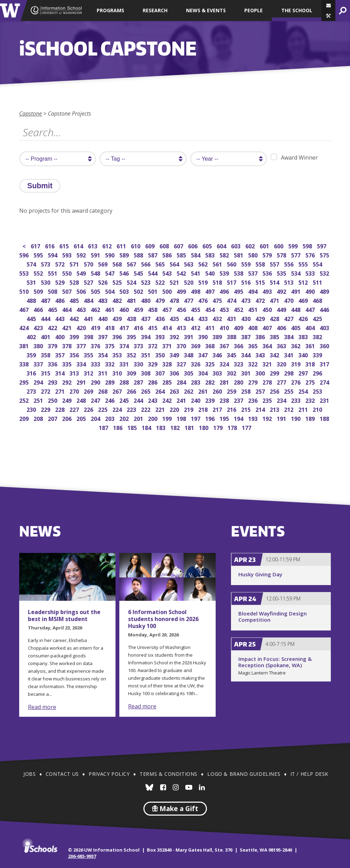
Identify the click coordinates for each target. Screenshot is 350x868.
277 (282, 382)
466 (39, 309)
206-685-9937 (82, 856)
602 (251, 245)
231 (325, 400)
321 (268, 363)
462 (96, 309)
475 (218, 300)
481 (132, 300)
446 (325, 309)
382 (318, 336)
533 (311, 273)
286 (153, 382)
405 (296, 327)
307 (161, 373)
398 (89, 336)
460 (125, 309)
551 (53, 273)
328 (168, 363)
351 (146, 354)
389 (218, 336)
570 (89, 264)
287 (139, 382)
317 (325, 363)
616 (50, 245)
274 (325, 382)
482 (118, 300)
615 (65, 245)
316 (32, 373)
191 (282, 418)
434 (189, 318)
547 (110, 273)
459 (139, 309)
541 (196, 273)
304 (204, 373)
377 (82, 345)
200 (153, 418)
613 (93, 245)
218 (204, 409)
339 (318, 354)
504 (110, 291)
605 (208, 245)
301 (247, 373)
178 (233, 427)
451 (254, 309)
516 (247, 282)
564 (175, 264)
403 (325, 327)
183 (161, 427)
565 (161, 264)
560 (232, 264)
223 (132, 409)
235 (268, 400)
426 (304, 318)
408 (254, 327)
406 (282, 327)
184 (147, 427)
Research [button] (155, 10)
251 (39, 400)
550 (68, 273)
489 (325, 291)
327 (182, 363)
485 (75, 300)
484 (89, 300)
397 (103, 336)
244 (139, 400)
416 (139, 327)
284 (182, 382)
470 (289, 300)
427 (289, 318)
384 (289, 336)
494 (254, 291)
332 (110, 363)
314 (61, 373)
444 (46, 318)
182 (176, 427)
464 (68, 309)
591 (96, 254)
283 (196, 382)
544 (153, 273)
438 (132, 318)
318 (311, 363)
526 (103, 282)
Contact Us (62, 774)
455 (196, 309)
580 (254, 254)
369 (196, 345)
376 (96, 345)
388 (232, 336)
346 (218, 354)
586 (168, 254)
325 (211, 363)
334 (82, 363)
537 (254, 273)
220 (175, 409)
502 (139, 291)
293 (53, 382)
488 (32, 300)
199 (168, 418)
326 (196, 363)
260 (218, 391)
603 (236, 245)
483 (103, 300)
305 (189, 373)
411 (211, 327)
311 (103, 373)
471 (275, 300)
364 (268, 345)
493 (268, 291)
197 (196, 418)
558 (261, 264)
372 (153, 345)
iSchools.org (40, 846)
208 (39, 418)
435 (175, 318)
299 (275, 373)
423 (39, 327)
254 (304, 391)
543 (168, 273)
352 (132, 354)
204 (96, 418)
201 (139, 418)
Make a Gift (175, 809)
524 (132, 282)
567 (132, 264)
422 (53, 327)
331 (125, 363)
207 (53, 418)
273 (32, 391)
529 (61, 282)
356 (75, 354)
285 (168, 382)
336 (53, 363)
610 (136, 245)
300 (261, 373)
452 (239, 309)
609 (151, 245)
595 (39, 254)
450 (268, 309)
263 (175, 391)
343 (261, 354)
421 (68, 327)
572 (61, 264)
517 (232, 282)
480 (146, 300)
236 (254, 400)
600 (279, 245)
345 (232, 354)
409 (239, 327)
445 (32, 318)
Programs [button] (110, 10)
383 (304, 336)
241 (182, 400)
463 (82, 309)
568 (118, 264)
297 (304, 373)
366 (239, 345)
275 (311, 382)
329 (153, 363)
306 (175, 373)
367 (225, 345)
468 (318, 300)
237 (239, 400)
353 (118, 354)
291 (82, 382)
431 (232, 318)
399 (75, 336)
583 (211, 254)
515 (261, 282)
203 (110, 418)
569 (103, 264)
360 (325, 345)
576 (311, 254)
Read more (42, 707)
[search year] (229, 159)
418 (110, 327)
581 (239, 254)
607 (179, 245)
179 (219, 427)
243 (153, 400)
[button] (328, 16)
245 (125, 400)
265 (146, 391)
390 (204, 336)
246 (110, 400)
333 (96, 363)
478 (175, 300)
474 (232, 300)
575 (325, 254)
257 (261, 391)
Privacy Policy (109, 774)
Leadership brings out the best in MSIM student (64, 615)
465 (53, 309)
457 (168, 309)
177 (247, 427)
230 (32, 409)
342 (275, 354)
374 (125, 345)
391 (189, 336)
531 (32, 282)
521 (175, 282)
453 (225, 309)
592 (82, 254)
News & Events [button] (206, 10)
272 (46, 391)
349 (175, 354)
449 (282, 309)
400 (61, 336)
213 (275, 409)
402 (32, 336)
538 (239, 273)
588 (139, 254)
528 (75, 282)
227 (75, 409)
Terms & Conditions (169, 774)
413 (182, 327)
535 (282, 273)
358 (46, 354)
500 (168, 291)
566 (146, 264)
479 (161, 300)
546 (125, 273)
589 (125, 254)
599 (294, 245)
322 (254, 363)
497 (211, 291)
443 (61, 318)
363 (282, 345)
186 (118, 427)
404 (311, 327)
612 (108, 245)
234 (282, 400)
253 (318, 391)
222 (146, 409)
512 (304, 282)
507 (68, 291)
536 (268, 273)
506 (82, 291)
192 (268, 418)
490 (311, 291)
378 (68, 345)
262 (189, 391)
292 (68, 382)
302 (232, 373)
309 (132, 373)
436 (161, 318)
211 (304, 409)
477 (189, 300)
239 (211, 400)
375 (110, 345)
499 (182, 291)
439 (118, 318)
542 (182, 273)
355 (89, 354)
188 (325, 418)
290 (96, 382)
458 (153, 309)
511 (318, 282)
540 (211, 273)
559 (247, 264)
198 (182, 418)
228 (61, 409)
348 (189, 354)
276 (296, 382)
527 (89, 282)
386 (261, 336)
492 (282, 291)
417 (125, 327)
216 (232, 409)
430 (247, 318)
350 (161, 354)
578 (282, 254)
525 (118, 282)
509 (39, 291)
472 (261, 300)
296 (318, 373)
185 (133, 427)
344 (247, 354)
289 (110, 382)
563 (189, 264)
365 (254, 345)
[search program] (58, 159)
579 (268, 254)
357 (61, 354)
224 (118, 409)
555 (304, 264)
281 (225, 382)
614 (79, 245)
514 (275, 282)
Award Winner (294, 157)
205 (82, 418)
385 (275, 336)
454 (211, 309)
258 (247, 391)
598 (308, 245)
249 (68, 400)
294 (39, 382)
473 (247, 300)
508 (53, 291)
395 (132, 336)
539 (225, 273)
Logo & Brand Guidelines (244, 774)
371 (168, 345)
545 (139, 273)
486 (61, 300)
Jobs (29, 774)
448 (296, 309)
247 (96, 400)
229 (46, 409)
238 (225, 400)
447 (311, 309)
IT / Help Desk (309, 774)
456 (182, 309)
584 (196, 254)
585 (182, 254)
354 (103, 354)
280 (239, 382)
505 (96, 291)
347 (204, 354)
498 (196, 291)
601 (265, 245)
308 (146, 373)
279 (254, 382)
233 (296, 400)
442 (75, 318)
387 (247, 336)
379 (53, 345)
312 (89, 373)
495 (239, 291)
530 (46, 282)
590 (110, 254)
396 (118, 336)
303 (218, 373)
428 (275, 318)
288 (125, 382)
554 (318, 264)
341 (289, 354)
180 (204, 427)
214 (261, 409)
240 (196, 400)
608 (165, 245)
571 (75, 264)
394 (146, 336)
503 (125, 291)
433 (204, 318)
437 (146, 318)
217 (218, 409)
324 (225, 363)
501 (153, 291)
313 (75, 373)
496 (225, 291)
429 (261, 318)
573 (46, 264)
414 (168, 327)
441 (89, 318)
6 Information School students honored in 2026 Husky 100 (163, 619)
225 (103, 409)
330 (139, 363)
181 (190, 427)
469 (304, 300)
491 (296, 291)
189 (311, 418)
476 (204, 300)
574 (32, 264)
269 (89, 391)
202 (125, 418)
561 (218, 264)
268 (103, 391)
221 (161, 409)
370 (182, 345)
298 (289, 373)
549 (82, 273)
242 (168, 400)
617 (36, 245)
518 (218, 282)
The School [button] (297, 10)
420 (82, 327)
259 (232, 391)
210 (318, 409)
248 (82, 400)
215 (247, 409)
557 (275, 264)
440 (103, 318)
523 (146, 282)
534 (296, 273)
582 (225, 254)
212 (289, 409)
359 (32, 354)
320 (282, 363)
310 (118, 373)
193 (254, 418)
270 (75, 391)
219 (189, 409)
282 (211, 382)
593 (68, 254)
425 (318, 318)
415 (153, 327)
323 (239, 363)
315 (46, 373)
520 (189, 282)
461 (110, 309)
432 (218, 318)
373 (139, 345)
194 (239, 418)
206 (68, 418)
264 (161, 391)
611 (122, 245)
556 (289, 264)
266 (132, 391)
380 (39, 345)
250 (53, 400)
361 (311, 345)
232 (311, 400)
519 (204, 282)
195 (225, 418)
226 (89, 409)
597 (322, 245)
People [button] (254, 10)
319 (296, 363)
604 (222, 245)
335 (68, 363)
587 (153, 254)
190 (296, 418)
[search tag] (143, 159)
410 (225, 327)
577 (296, 254)
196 (211, 418)
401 (46, 336)
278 (268, 382)
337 (39, 363)
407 (268, 327)
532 (325, 273)
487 (46, 300)
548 (96, 273)
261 (204, 391)
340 (304, 354)
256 (275, 391)
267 (118, 391)
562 (204, 264)
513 (289, 282)
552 (39, 273)
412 (196, 327)
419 (96, 327)
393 (161, 336)
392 (175, 336)
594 (53, 254)
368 (211, 345)
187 (104, 427)
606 (193, 245)
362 (296, 345)
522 (161, 282)
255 (289, 391)
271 (61, 391)
